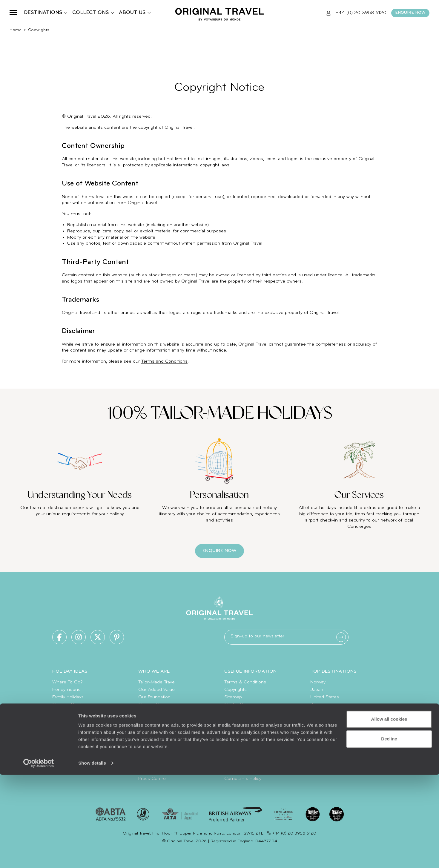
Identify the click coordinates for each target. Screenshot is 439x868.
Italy (314, 705)
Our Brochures (154, 719)
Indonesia (321, 719)
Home (16, 30)
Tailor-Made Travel (157, 682)
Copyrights (235, 690)
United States (325, 697)
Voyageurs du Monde (161, 771)
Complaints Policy (243, 779)
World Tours (65, 734)
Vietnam (319, 742)
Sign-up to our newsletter (257, 636)
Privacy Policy (238, 712)
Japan (317, 690)
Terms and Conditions (164, 361)
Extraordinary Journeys (162, 756)
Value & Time (238, 742)
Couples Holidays (70, 705)
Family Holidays (68, 697)
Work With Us (153, 734)
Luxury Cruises (68, 719)
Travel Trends (66, 756)
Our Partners (152, 742)
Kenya (317, 734)
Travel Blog (63, 749)
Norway (318, 682)
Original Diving (153, 749)
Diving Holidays (68, 742)
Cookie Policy (238, 705)
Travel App (149, 764)
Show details (92, 856)
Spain (316, 727)
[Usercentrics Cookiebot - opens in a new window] (39, 856)
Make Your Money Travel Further (257, 756)
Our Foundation (154, 697)
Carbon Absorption (158, 705)
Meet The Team (155, 727)
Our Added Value (156, 690)
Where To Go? (67, 682)
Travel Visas (236, 734)
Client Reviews (239, 719)
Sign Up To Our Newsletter (252, 771)
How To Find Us (240, 764)
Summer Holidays (71, 712)
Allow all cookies (389, 812)
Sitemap (233, 697)
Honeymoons (66, 690)
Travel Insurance (241, 727)
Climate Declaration (159, 712)
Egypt (316, 712)
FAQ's (230, 749)
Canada (318, 749)
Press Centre (152, 779)
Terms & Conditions (245, 682)
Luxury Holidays (69, 727)
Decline (389, 832)
